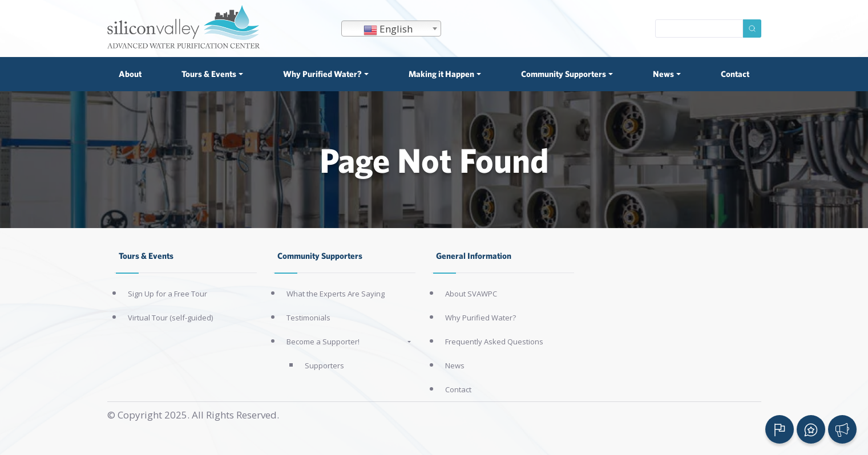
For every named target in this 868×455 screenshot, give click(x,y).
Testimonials (308, 318)
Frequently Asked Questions (494, 342)
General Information (474, 256)
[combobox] (391, 29)
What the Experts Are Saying (336, 294)
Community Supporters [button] (564, 74)
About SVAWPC (471, 294)
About (130, 74)
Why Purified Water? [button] (322, 74)
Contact (735, 74)
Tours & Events (146, 256)
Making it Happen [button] (441, 74)
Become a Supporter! (323, 342)
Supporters (324, 365)
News (455, 365)
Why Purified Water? (481, 318)
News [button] (663, 74)
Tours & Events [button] (209, 74)
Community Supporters (320, 256)
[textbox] (391, 29)
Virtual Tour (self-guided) (170, 318)
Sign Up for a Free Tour (167, 294)
